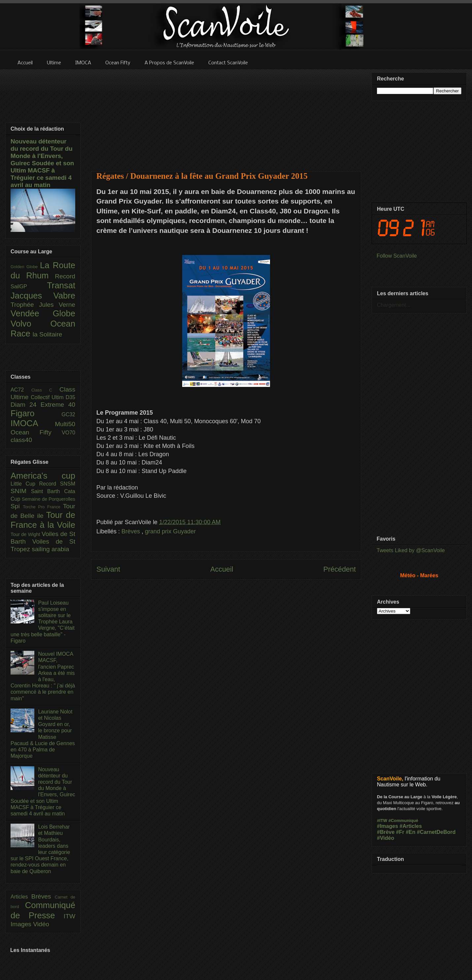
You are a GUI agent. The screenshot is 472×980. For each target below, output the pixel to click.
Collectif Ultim (48, 397)
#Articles (411, 826)
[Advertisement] (226, 116)
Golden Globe (25, 267)
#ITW (382, 821)
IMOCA (33, 423)
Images (22, 924)
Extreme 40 (58, 405)
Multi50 (65, 424)
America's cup (43, 476)
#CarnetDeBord (436, 832)
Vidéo (41, 924)
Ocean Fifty (36, 432)
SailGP (29, 286)
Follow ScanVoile (397, 256)
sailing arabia (50, 549)
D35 (70, 397)
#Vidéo (386, 838)
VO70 (68, 433)
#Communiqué (403, 821)
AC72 (21, 390)
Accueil (222, 569)
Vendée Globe (43, 313)
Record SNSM (57, 484)
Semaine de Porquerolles (49, 499)
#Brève (386, 832)
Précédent (340, 569)
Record (65, 276)
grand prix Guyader (170, 531)
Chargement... (394, 305)
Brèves (132, 531)
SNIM (21, 491)
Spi (17, 506)
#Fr (400, 832)
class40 (21, 440)
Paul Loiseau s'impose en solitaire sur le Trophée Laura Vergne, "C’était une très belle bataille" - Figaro (43, 622)
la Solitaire (48, 334)
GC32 (68, 414)
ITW (69, 916)
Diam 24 (26, 405)
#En (410, 832)
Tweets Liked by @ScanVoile (411, 550)
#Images (388, 826)
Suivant (108, 569)
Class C (45, 390)
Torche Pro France (43, 507)
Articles (21, 897)
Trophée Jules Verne (43, 305)
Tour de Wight (26, 534)
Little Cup (25, 484)
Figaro (36, 413)
